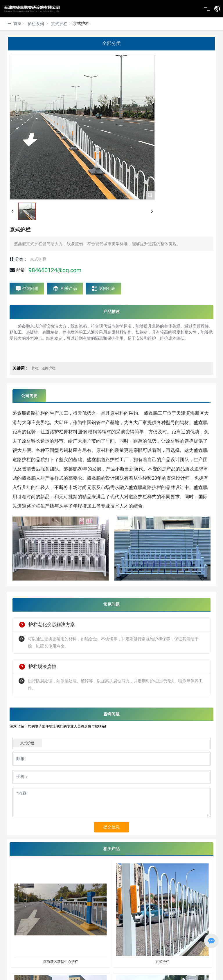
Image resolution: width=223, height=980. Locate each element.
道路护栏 (48, 368)
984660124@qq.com (55, 270)
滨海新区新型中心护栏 (61, 962)
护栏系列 (36, 24)
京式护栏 (59, 24)
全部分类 (111, 43)
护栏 (35, 368)
